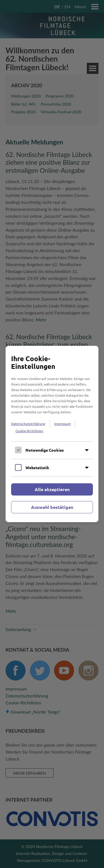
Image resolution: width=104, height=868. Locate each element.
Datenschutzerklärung (28, 424)
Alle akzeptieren (52, 489)
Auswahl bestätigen (52, 507)
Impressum (63, 424)
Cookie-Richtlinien (29, 431)
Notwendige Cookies (45, 450)
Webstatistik (37, 467)
